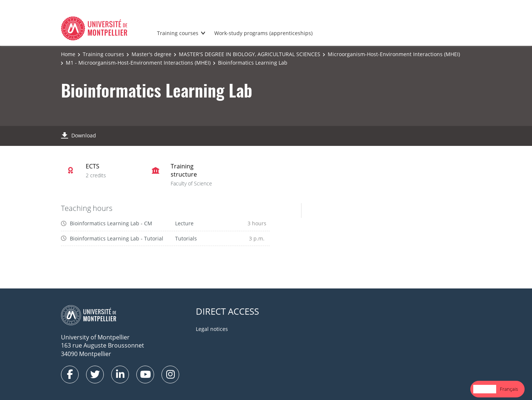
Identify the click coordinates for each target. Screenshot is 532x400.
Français (509, 389)
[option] (509, 389)
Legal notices (212, 329)
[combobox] (485, 389)
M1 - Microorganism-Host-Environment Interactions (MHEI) (138, 63)
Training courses (178, 33)
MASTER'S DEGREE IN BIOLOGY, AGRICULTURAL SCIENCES (250, 54)
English (485, 389)
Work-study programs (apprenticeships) (263, 33)
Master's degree (151, 54)
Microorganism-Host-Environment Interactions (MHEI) (394, 54)
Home (68, 54)
